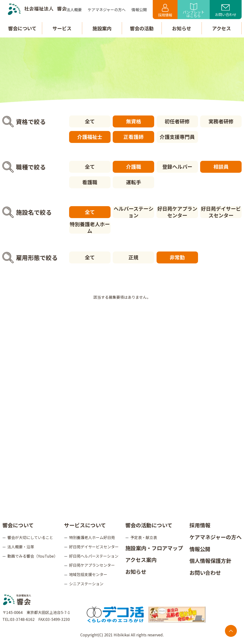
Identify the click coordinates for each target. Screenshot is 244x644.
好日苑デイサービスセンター (221, 212)
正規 (133, 257)
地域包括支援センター (88, 574)
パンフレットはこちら (194, 11)
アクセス (221, 28)
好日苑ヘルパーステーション (94, 556)
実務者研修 (221, 121)
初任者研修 (177, 121)
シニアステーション (86, 584)
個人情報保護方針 (210, 560)
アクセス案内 (141, 560)
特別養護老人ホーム (90, 228)
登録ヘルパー (177, 167)
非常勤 (177, 257)
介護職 (134, 167)
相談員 (221, 167)
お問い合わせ (226, 11)
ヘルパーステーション (134, 212)
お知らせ (136, 571)
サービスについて (85, 525)
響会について (18, 525)
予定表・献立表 (144, 537)
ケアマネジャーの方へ (216, 537)
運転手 (134, 182)
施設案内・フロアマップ (154, 548)
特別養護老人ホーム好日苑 (92, 537)
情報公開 (200, 549)
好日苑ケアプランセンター (177, 212)
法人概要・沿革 (21, 547)
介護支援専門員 (177, 137)
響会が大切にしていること (30, 537)
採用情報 (165, 11)
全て (90, 121)
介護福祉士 (90, 137)
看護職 (90, 182)
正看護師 (133, 137)
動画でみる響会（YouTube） (33, 556)
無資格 (134, 121)
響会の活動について (149, 525)
